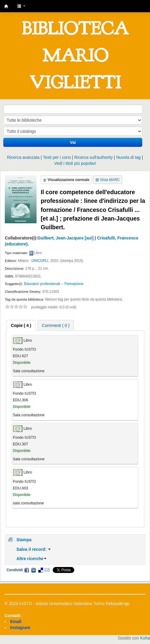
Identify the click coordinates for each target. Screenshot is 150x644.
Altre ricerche (31, 559)
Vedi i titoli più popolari (75, 163)
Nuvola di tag (128, 157)
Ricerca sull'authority (94, 157)
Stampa (24, 540)
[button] (21, 6)
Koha (145, 638)
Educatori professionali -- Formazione (54, 284)
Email (47, 570)
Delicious (40, 570)
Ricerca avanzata (23, 157)
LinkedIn (34, 570)
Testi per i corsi (57, 157)
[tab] (21, 325)
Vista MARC (110, 180)
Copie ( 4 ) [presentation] (21, 325)
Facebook (27, 570)
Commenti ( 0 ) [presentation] (56, 325)
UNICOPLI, (40, 261)
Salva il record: (34, 549)
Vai (73, 142)
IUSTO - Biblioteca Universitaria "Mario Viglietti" (6, 6)
